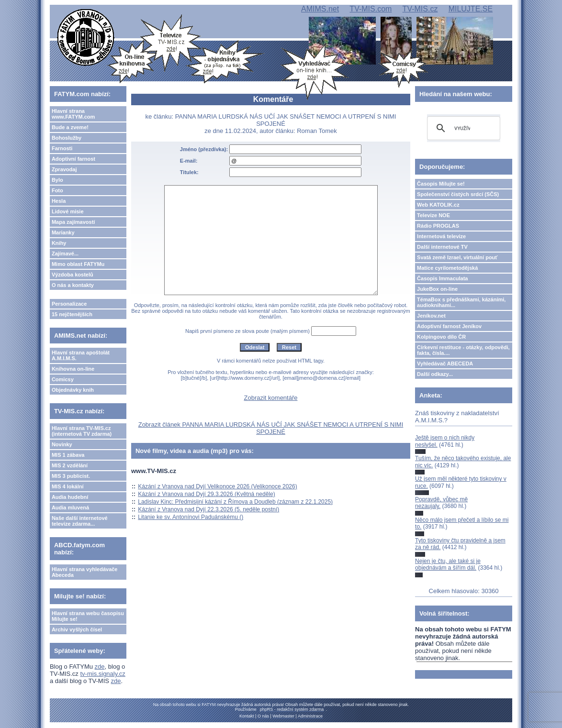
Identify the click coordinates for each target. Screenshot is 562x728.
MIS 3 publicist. (71, 476)
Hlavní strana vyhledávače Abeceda (85, 572)
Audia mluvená (70, 507)
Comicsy (63, 379)
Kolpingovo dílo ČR (441, 337)
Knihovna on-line (73, 369)
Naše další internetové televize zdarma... (80, 521)
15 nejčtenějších (72, 314)
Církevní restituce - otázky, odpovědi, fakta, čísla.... (463, 350)
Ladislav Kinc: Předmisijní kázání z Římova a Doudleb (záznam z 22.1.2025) (235, 502)
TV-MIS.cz (420, 9)
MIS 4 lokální (68, 486)
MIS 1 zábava (68, 455)
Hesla (59, 201)
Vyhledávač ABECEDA (445, 364)
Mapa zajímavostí (73, 222)
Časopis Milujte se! (441, 184)
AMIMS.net (320, 9)
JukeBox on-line (437, 289)
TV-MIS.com (371, 9)
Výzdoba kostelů (73, 275)
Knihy (59, 243)
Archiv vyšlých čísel (77, 629)
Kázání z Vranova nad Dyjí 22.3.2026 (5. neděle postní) (208, 509)
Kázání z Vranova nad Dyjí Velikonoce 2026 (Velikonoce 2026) (217, 486)
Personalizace (69, 304)
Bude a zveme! (70, 127)
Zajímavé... (65, 254)
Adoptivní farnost (73, 159)
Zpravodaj (64, 169)
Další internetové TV (442, 247)
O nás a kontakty (73, 285)
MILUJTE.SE (471, 9)
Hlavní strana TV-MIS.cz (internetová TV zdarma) (82, 431)
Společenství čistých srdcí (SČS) (458, 194)
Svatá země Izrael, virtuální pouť (457, 257)
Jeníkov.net (431, 316)
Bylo (57, 180)
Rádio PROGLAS (438, 226)
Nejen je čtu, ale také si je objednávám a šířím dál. (448, 564)
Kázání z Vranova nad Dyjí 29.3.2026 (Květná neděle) (206, 494)
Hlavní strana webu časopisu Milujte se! (88, 616)
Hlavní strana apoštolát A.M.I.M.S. (81, 355)
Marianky (63, 232)
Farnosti (62, 148)
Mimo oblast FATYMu (78, 264)
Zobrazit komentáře (271, 398)
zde (100, 667)
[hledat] (462, 128)
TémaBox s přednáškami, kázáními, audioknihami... (461, 302)
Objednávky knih (73, 390)
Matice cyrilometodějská (447, 268)
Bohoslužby (67, 138)
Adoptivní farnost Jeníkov (449, 326)
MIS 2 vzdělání (70, 465)
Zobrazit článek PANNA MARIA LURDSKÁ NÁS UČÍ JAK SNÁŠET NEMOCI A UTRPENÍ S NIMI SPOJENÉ (271, 428)
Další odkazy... (435, 374)
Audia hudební (70, 497)
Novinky (62, 444)
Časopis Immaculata (442, 278)
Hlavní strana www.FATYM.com (73, 114)
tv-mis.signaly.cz (102, 674)
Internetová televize (441, 236)
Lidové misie (68, 211)
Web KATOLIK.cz (438, 205)
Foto (57, 190)
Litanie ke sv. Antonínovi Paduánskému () (191, 517)
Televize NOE (433, 215)
